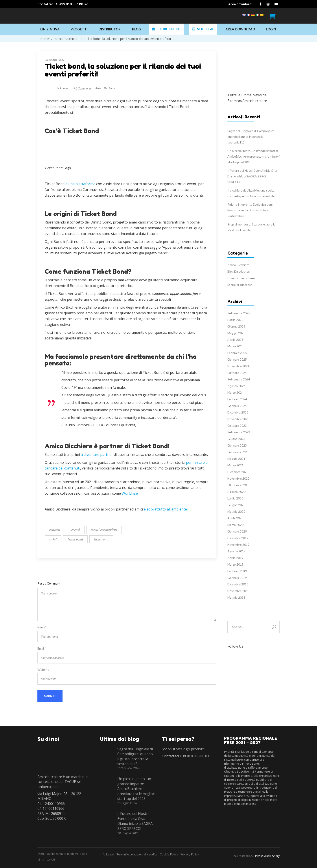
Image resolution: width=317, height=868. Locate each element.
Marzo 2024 (235, 392)
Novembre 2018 (238, 591)
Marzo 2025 (235, 346)
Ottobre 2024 (237, 373)
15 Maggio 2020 (54, 60)
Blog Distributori (239, 271)
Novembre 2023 (238, 419)
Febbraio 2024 (237, 399)
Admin (64, 88)
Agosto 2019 (236, 551)
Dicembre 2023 (238, 412)
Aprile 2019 (235, 558)
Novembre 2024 (238, 366)
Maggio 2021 (236, 459)
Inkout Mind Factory (267, 856)
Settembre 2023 (239, 432)
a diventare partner (97, 454)
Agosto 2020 (236, 492)
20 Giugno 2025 (128, 833)
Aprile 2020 (235, 518)
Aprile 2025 (235, 340)
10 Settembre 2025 (129, 768)
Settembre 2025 (239, 313)
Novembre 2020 (238, 478)
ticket (53, 539)
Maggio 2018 (236, 597)
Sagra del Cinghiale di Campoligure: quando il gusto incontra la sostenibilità (251, 137)
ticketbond (101, 539)
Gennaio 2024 (237, 406)
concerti (55, 530)
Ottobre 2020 (237, 485)
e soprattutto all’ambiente (165, 509)
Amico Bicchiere (66, 39)
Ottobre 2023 (237, 426)
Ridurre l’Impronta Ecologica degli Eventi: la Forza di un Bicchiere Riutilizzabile (250, 210)
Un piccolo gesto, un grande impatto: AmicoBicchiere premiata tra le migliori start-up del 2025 (253, 156)
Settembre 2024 (239, 379)
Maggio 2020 (236, 511)
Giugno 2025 (236, 326)
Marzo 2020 (235, 525)
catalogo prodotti (190, 749)
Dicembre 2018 (238, 584)
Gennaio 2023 (237, 445)
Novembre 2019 (238, 545)
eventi (76, 530)
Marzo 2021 (235, 465)
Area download (240, 4)
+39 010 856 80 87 (73, 4)
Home (45, 39)
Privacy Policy (190, 854)
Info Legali (107, 854)
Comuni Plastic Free (241, 278)
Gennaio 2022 (237, 452)
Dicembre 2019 (238, 538)
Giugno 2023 (236, 439)
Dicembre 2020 (238, 472)
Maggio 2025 (236, 333)
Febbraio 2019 (237, 571)
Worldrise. (130, 493)
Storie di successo (240, 285)
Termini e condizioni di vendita (137, 854)
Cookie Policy (169, 854)
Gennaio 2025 (237, 359)
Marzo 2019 (235, 564)
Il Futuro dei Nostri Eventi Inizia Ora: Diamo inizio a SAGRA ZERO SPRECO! (252, 176)
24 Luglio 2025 (127, 803)
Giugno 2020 (236, 505)
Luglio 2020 (235, 498)
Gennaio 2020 (237, 531)
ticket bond (75, 539)
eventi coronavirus (104, 530)
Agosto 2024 (236, 386)
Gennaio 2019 (237, 578)
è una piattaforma (80, 184)
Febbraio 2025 (237, 353)
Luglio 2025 (235, 320)
